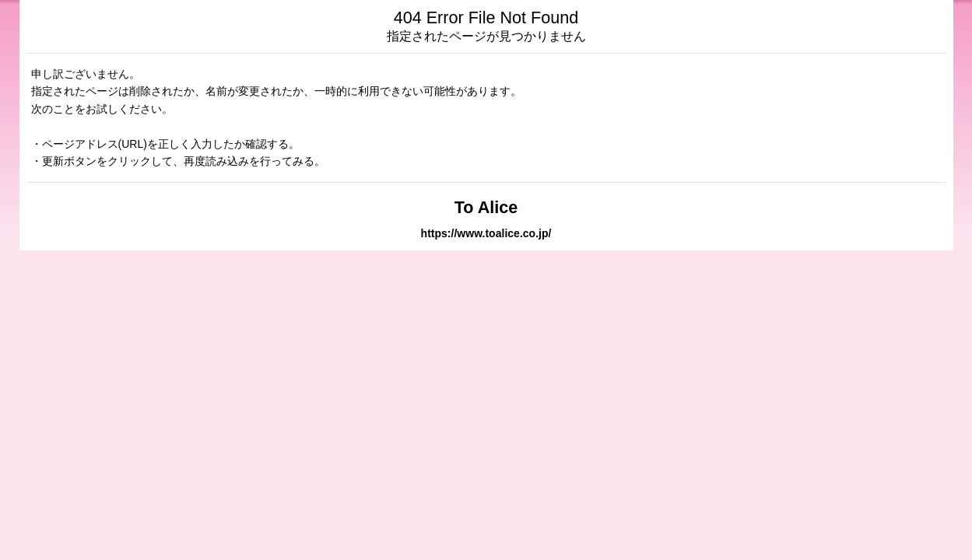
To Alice (486, 207)
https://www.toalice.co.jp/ (486, 233)
